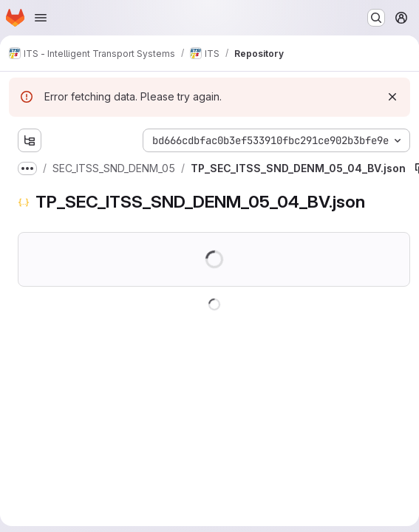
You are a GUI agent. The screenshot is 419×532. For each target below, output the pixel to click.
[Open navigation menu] (41, 18)
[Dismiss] (392, 97)
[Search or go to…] (376, 18)
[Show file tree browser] (30, 140)
